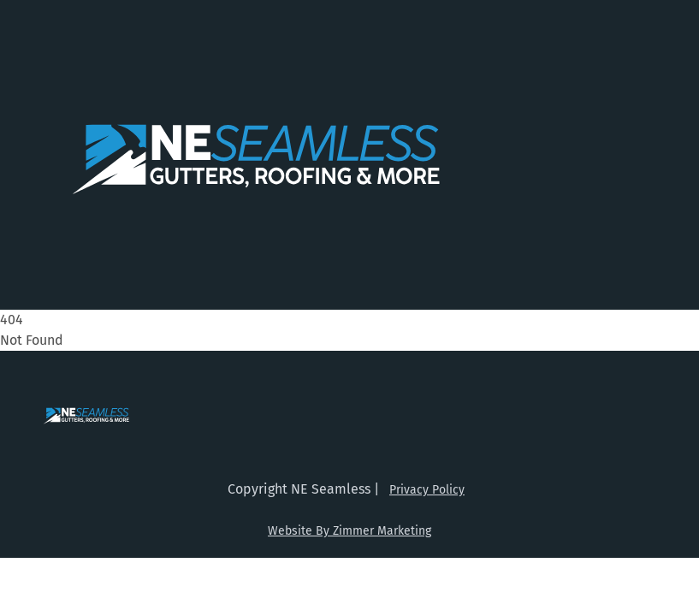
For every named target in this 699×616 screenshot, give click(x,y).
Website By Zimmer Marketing (349, 531)
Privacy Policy (427, 490)
